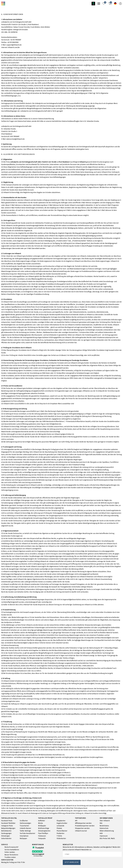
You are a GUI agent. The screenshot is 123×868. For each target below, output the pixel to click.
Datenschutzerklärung (53, 168)
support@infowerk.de (17, 64)
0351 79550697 (18, 198)
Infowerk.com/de (15, 69)
